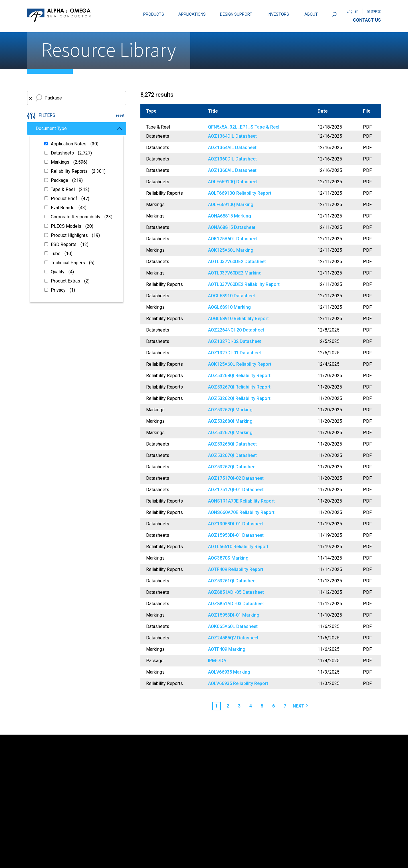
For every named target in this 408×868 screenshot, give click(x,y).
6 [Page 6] (273, 706)
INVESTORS (278, 14)
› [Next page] (307, 705)
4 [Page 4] (251, 706)
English (353, 11)
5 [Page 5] (262, 706)
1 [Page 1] (216, 706)
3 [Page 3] (239, 706)
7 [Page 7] (285, 706)
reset (120, 115)
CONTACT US (367, 20)
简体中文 (374, 11)
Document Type (79, 128)
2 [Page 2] (228, 706)
